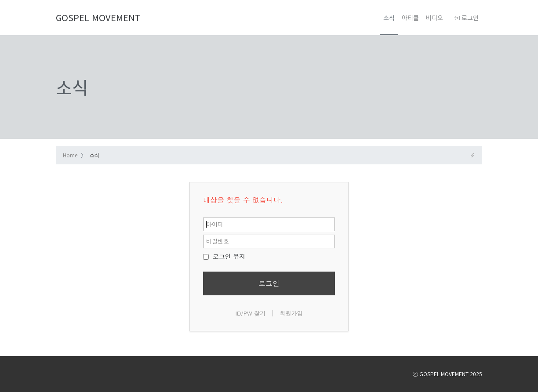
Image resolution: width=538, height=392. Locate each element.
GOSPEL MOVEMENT (98, 17)
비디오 (434, 18)
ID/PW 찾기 (251, 313)
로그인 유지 (224, 256)
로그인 (466, 18)
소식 (389, 18)
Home (70, 155)
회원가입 (291, 313)
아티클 (410, 18)
